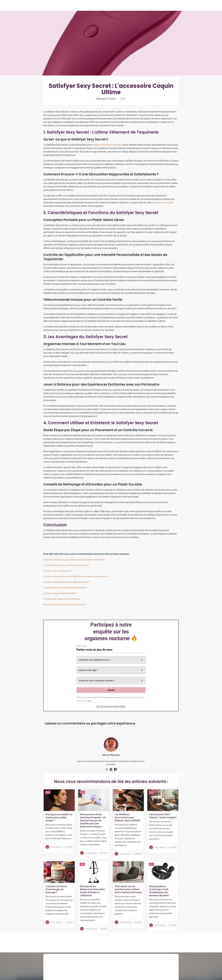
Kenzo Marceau (111, 755)
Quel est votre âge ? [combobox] (88, 670)
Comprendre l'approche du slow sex (62, 599)
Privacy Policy (127, 697)
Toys (122, 99)
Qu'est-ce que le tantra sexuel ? (60, 593)
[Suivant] (111, 690)
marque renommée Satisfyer (107, 145)
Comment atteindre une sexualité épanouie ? (67, 582)
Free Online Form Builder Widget (111, 707)
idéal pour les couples (162, 202)
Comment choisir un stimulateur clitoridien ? (66, 588)
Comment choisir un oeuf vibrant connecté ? (66, 565)
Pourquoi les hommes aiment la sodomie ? (65, 604)
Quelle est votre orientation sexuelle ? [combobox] (97, 681)
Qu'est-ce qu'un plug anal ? (58, 571)
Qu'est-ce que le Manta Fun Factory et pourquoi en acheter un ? (76, 576)
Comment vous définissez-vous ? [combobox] (95, 660)
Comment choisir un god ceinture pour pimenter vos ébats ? (74, 560)
